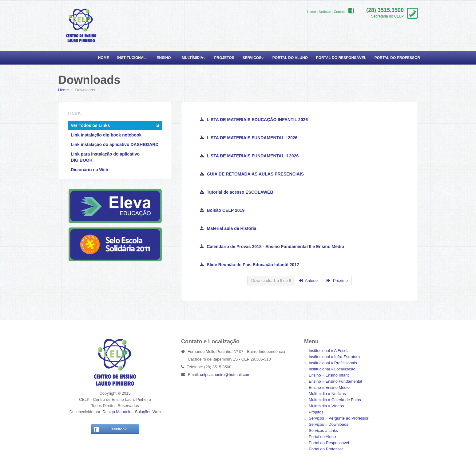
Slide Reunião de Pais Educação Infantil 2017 (250, 265)
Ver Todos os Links (90, 125)
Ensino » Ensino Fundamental (335, 381)
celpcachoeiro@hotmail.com (225, 375)
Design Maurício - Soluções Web (131, 412)
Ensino (164, 58)
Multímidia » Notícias (327, 394)
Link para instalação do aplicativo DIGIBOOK (105, 157)
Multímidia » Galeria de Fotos (335, 400)
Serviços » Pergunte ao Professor (339, 418)
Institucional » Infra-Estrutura (334, 357)
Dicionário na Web (89, 170)
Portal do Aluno (290, 58)
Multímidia (192, 58)
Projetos (224, 58)
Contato (340, 12)
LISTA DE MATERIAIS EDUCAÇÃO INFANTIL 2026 (254, 120)
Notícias (325, 12)
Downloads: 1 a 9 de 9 (271, 280)
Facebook (118, 429)
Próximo (337, 280)
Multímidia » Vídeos (326, 406)
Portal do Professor (397, 58)
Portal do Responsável (341, 58)
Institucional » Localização (332, 369)
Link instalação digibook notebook (106, 135)
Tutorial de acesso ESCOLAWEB (237, 192)
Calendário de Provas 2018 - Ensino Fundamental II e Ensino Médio (272, 247)
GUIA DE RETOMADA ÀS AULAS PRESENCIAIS (252, 174)
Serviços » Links (323, 430)
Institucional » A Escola (329, 351)
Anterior (309, 280)
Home (311, 12)
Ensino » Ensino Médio (329, 387)
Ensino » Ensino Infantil (330, 375)
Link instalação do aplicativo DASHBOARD (115, 144)
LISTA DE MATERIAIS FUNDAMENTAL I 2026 (249, 138)
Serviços (252, 58)
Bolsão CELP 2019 (222, 210)
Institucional (131, 58)
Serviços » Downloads (329, 424)
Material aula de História (228, 228)
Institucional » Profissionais (333, 363)
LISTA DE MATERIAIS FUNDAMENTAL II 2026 (249, 156)
